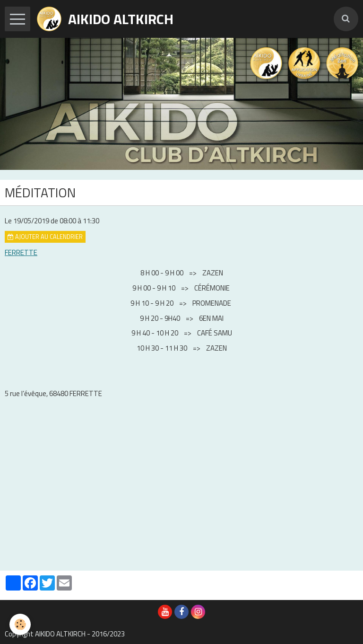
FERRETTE (21, 252)
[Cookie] (20, 624)
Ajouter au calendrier (45, 237)
